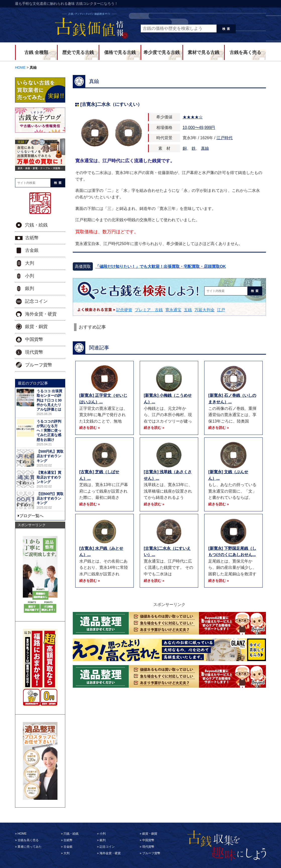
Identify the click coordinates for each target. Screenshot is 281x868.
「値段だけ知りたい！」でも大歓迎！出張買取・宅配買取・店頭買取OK (161, 266)
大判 (30, 263)
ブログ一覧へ (31, 516)
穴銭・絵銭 (36, 225)
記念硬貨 (124, 310)
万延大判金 (204, 310)
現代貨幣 (34, 352)
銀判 (30, 288)
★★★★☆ (193, 117)
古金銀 (32, 250)
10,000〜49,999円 (199, 128)
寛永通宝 (173, 310)
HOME (22, 834)
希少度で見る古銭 (162, 52)
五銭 (188, 310)
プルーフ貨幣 (39, 365)
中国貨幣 (34, 339)
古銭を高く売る (245, 52)
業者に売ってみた (30, 847)
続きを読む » (90, 428)
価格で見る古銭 (120, 52)
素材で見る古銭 (203, 52)
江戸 (221, 310)
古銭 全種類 (36, 52)
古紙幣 (32, 238)
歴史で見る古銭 (78, 52)
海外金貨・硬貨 (41, 314)
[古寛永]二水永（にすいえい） (111, 104)
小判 (30, 276)
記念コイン (36, 301)
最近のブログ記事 (33, 383)
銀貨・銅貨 (36, 327)
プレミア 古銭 (149, 310)
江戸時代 (225, 138)
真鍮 (205, 148)
